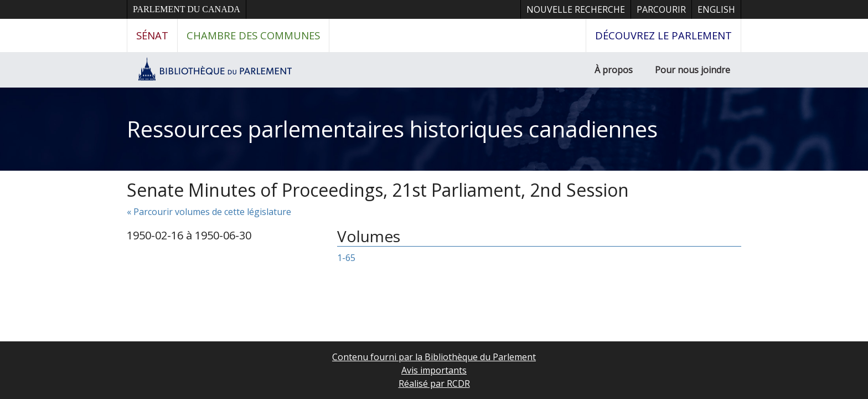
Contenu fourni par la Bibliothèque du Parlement (434, 357)
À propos (614, 70)
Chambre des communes (253, 35)
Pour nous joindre (693, 70)
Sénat (152, 35)
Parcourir (661, 9)
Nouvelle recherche (576, 9)
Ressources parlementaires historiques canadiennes (392, 129)
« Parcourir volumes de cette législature (209, 212)
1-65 (346, 258)
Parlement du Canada (187, 9)
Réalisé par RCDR (434, 383)
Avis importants (434, 370)
